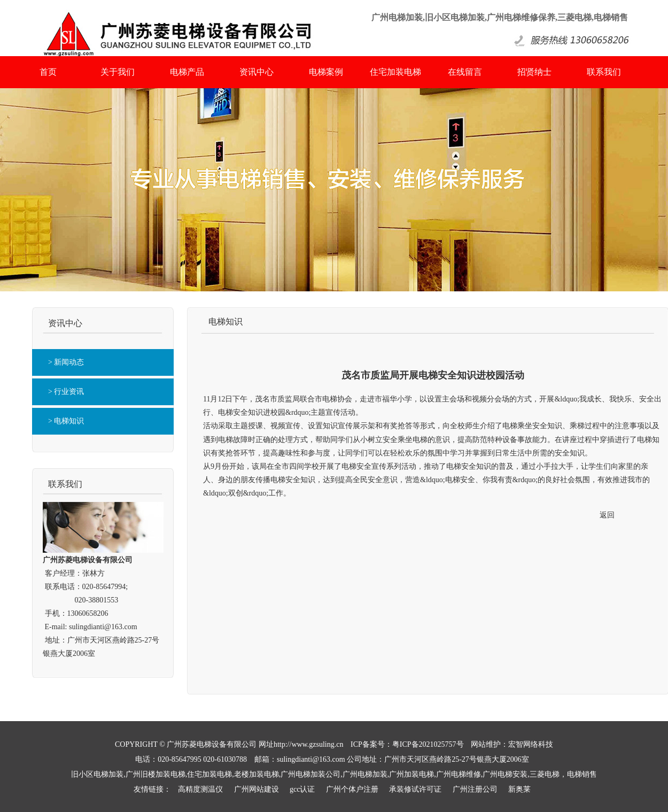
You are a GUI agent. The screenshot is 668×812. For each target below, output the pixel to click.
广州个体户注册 (352, 789)
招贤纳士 (534, 72)
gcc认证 (302, 789)
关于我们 (118, 72)
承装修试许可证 (415, 789)
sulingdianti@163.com (103, 627)
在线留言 (465, 72)
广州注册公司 (475, 789)
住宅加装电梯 (395, 72)
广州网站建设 (257, 789)
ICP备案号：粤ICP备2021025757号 (407, 744)
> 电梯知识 (66, 421)
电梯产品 (187, 72)
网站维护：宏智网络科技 (512, 744)
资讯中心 (257, 72)
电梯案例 (326, 72)
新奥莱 (519, 789)
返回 (607, 515)
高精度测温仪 (200, 789)
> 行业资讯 (66, 392)
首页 (48, 72)
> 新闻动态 (66, 362)
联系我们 (604, 72)
